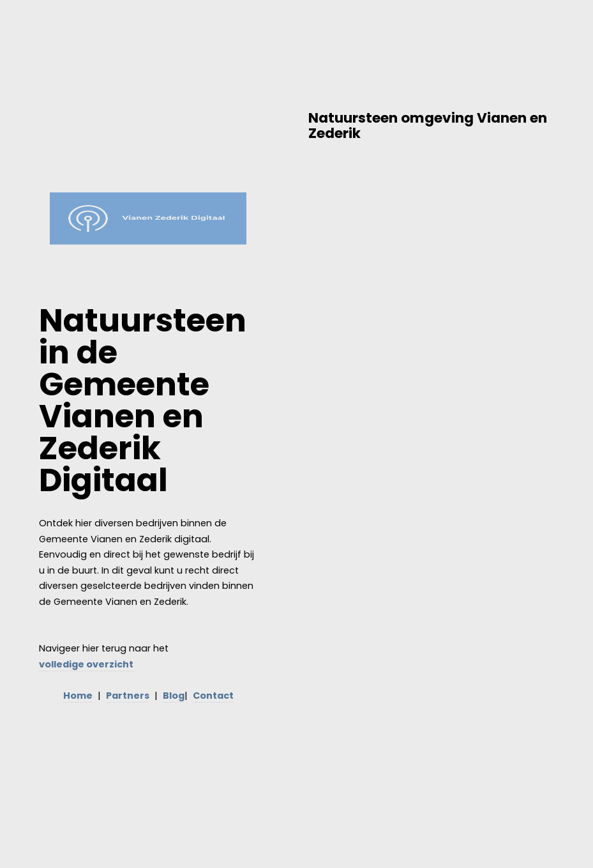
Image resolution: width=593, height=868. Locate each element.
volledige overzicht (86, 664)
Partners (128, 696)
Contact (213, 696)
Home (78, 696)
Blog (174, 696)
